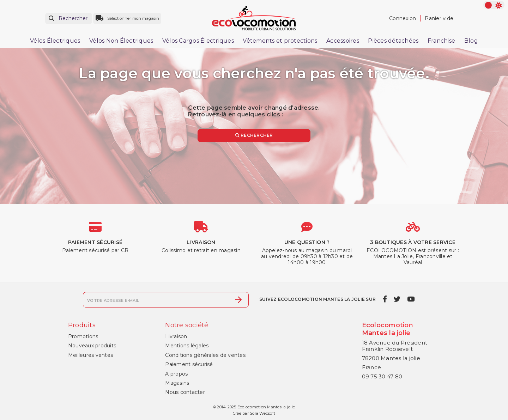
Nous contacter (185, 392)
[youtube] (411, 299)
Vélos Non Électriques (121, 41)
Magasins (177, 383)
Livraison (176, 336)
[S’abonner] (238, 300)
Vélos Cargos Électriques (198, 41)
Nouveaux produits (92, 346)
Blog (471, 41)
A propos (176, 374)
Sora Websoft (262, 413)
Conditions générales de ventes (205, 355)
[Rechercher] (69, 19)
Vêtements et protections (280, 41)
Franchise (441, 41)
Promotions (83, 336)
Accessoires (343, 41)
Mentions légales (187, 346)
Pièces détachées (393, 41)
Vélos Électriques (55, 41)
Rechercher (254, 135)
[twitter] (397, 299)
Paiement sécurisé (189, 364)
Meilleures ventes (90, 355)
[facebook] (385, 299)
